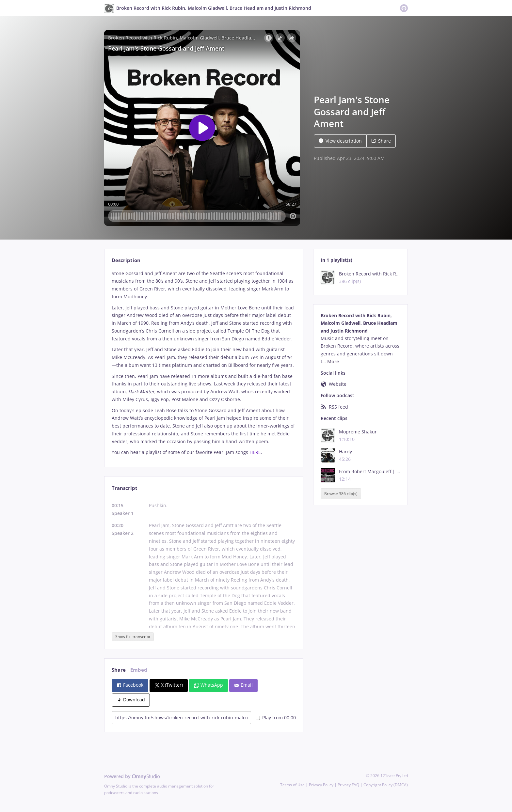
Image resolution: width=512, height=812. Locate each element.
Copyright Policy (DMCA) (386, 785)
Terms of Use (292, 785)
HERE (255, 452)
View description (340, 141)
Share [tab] (119, 670)
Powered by (132, 776)
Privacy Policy (321, 785)
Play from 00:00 (276, 718)
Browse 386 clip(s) (341, 494)
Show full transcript (133, 637)
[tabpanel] (204, 363)
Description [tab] (126, 260)
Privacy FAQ (348, 785)
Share (381, 141)
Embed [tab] (139, 670)
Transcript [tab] (125, 488)
